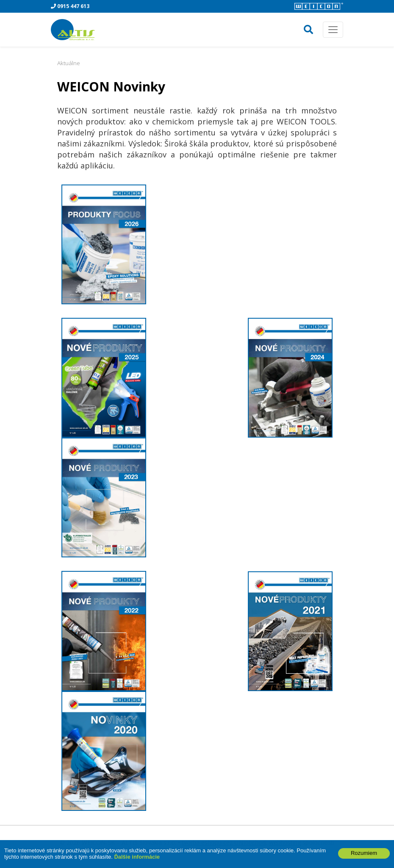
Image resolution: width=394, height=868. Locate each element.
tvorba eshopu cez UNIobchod (224, 842)
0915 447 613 (70, 6)
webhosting (285, 842)
